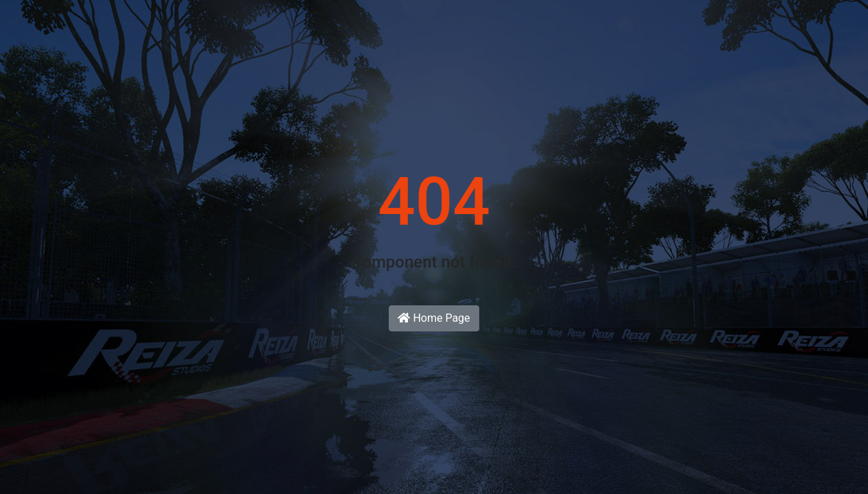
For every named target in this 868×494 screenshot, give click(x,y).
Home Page (434, 318)
